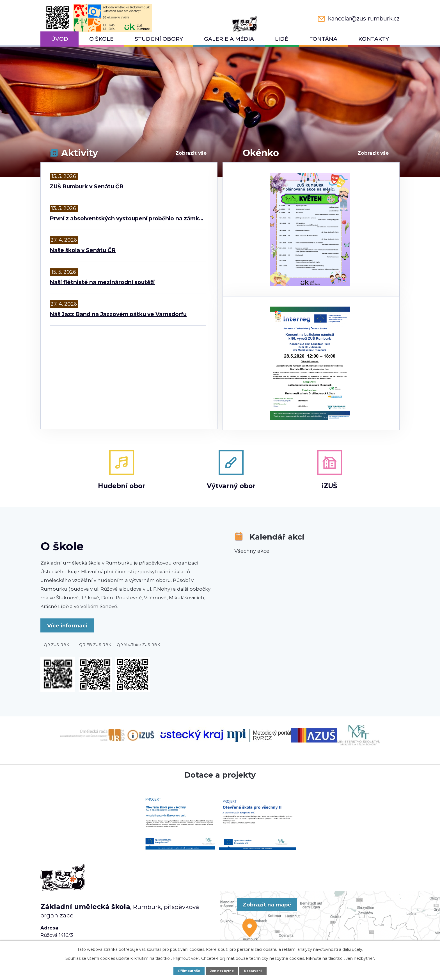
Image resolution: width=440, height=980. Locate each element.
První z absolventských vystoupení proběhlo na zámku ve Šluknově (128, 219)
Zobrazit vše (191, 153)
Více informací (74, 623)
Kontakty (374, 39)
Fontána (323, 39)
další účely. (353, 949)
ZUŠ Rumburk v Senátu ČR (87, 187)
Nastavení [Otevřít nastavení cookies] (256, 970)
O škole (101, 39)
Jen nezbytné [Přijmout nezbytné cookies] (223, 970)
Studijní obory (159, 39)
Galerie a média (229, 39)
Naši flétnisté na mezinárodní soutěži (102, 282)
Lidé (282, 39)
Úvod (60, 39)
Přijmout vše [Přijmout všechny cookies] (186, 970)
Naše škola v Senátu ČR (83, 250)
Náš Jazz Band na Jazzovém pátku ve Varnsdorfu (118, 314)
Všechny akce (252, 548)
